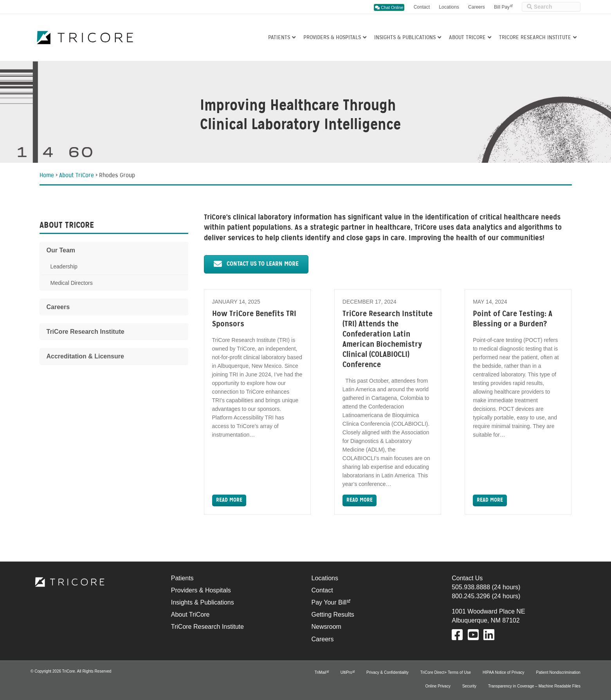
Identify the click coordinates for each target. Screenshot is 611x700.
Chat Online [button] (389, 7)
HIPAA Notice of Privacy (504, 672)
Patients (279, 38)
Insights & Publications (405, 38)
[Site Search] (551, 7)
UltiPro (346, 672)
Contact (422, 7)
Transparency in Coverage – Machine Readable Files (534, 686)
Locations (449, 7)
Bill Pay (502, 7)
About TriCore (467, 38)
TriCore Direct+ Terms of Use (446, 672)
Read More (229, 500)
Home (47, 176)
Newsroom (326, 627)
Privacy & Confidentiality (388, 672)
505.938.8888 (471, 587)
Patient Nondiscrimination (558, 672)
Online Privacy (438, 686)
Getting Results (333, 615)
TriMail (321, 672)
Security (469, 686)
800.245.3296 (471, 596)
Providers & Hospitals (332, 38)
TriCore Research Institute (535, 38)
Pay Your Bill (329, 602)
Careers (477, 7)
